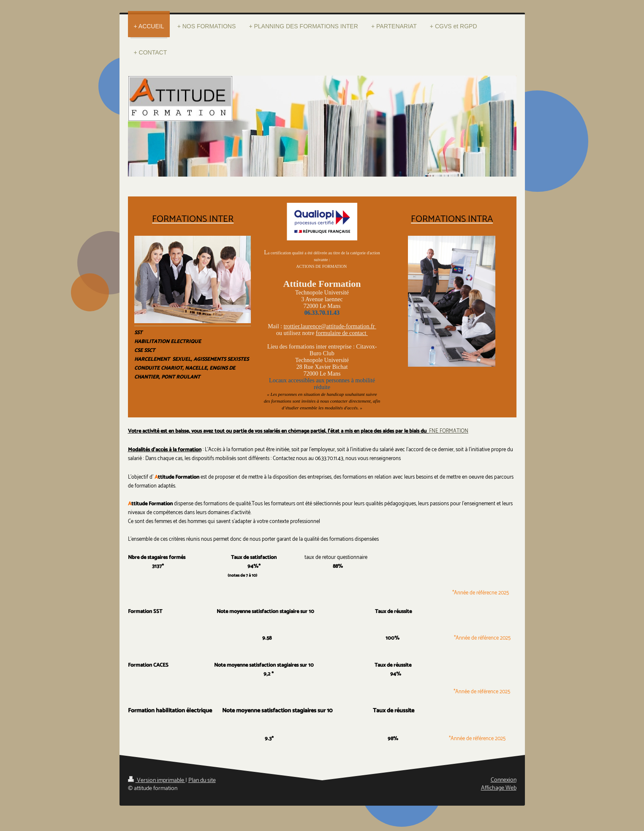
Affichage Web (499, 788)
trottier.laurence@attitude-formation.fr (330, 326)
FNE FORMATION (449, 431)
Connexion (504, 780)
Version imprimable (157, 781)
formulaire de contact (342, 333)
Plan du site (202, 781)
